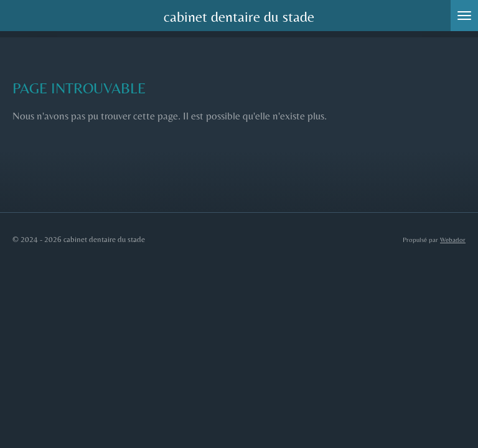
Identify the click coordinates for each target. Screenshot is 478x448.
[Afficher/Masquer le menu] (464, 16)
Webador (453, 240)
